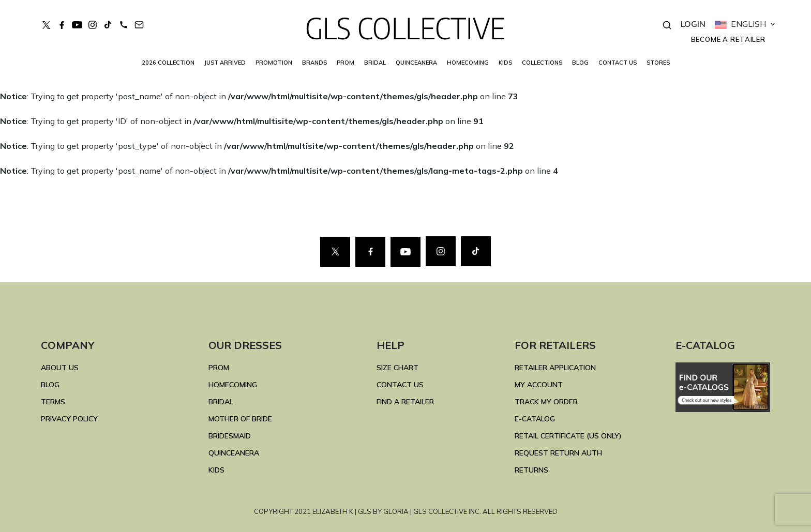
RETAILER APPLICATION (555, 368)
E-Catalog (535, 419)
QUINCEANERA (416, 63)
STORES (658, 63)
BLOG (580, 63)
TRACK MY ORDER (546, 402)
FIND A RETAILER (405, 402)
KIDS (505, 63)
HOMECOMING (468, 63)
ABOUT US (60, 368)
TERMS (53, 402)
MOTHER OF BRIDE (240, 419)
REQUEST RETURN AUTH (558, 453)
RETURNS (531, 470)
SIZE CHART (397, 368)
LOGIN (693, 24)
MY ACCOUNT (539, 385)
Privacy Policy (69, 419)
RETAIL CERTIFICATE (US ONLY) (568, 436)
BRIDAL (221, 402)
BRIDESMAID (230, 436)
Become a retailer (728, 39)
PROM (346, 63)
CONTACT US (618, 63)
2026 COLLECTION (168, 63)
